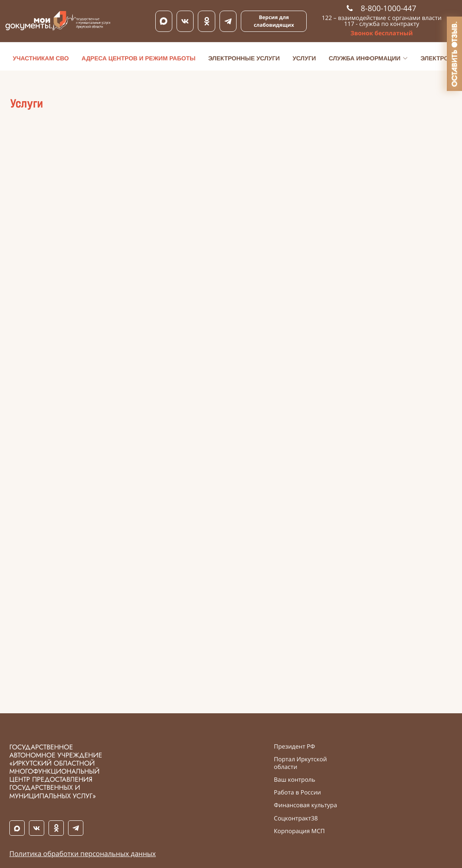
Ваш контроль (295, 780)
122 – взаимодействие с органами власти (382, 18)
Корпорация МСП (299, 831)
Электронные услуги (244, 58)
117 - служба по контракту (382, 24)
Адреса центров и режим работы (139, 58)
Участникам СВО (41, 58)
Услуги (304, 58)
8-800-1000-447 (381, 9)
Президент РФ (295, 747)
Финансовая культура (305, 806)
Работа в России (298, 793)
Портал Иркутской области (301, 763)
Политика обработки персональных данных (83, 854)
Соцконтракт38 (296, 819)
